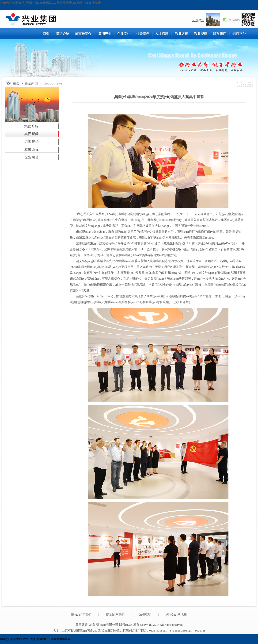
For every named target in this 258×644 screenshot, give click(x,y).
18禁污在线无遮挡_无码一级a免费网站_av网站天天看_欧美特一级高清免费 (50, 3)
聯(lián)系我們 (115, 615)
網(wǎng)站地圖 (176, 615)
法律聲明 (145, 615)
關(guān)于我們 (81, 615)
